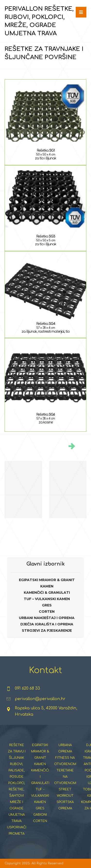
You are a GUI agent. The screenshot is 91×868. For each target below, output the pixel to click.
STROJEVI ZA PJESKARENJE (47, 630)
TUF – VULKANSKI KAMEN (47, 599)
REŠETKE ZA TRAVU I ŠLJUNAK (17, 751)
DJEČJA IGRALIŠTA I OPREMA (47, 624)
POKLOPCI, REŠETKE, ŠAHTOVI (17, 789)
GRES (47, 605)
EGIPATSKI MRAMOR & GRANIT (47, 580)
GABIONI (40, 815)
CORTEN (47, 612)
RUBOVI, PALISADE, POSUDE (17, 770)
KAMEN (47, 586)
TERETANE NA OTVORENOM (65, 777)
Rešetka (46, 151)
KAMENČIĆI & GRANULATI (47, 593)
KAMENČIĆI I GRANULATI (40, 777)
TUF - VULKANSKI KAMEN (40, 796)
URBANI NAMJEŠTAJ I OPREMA (47, 618)
